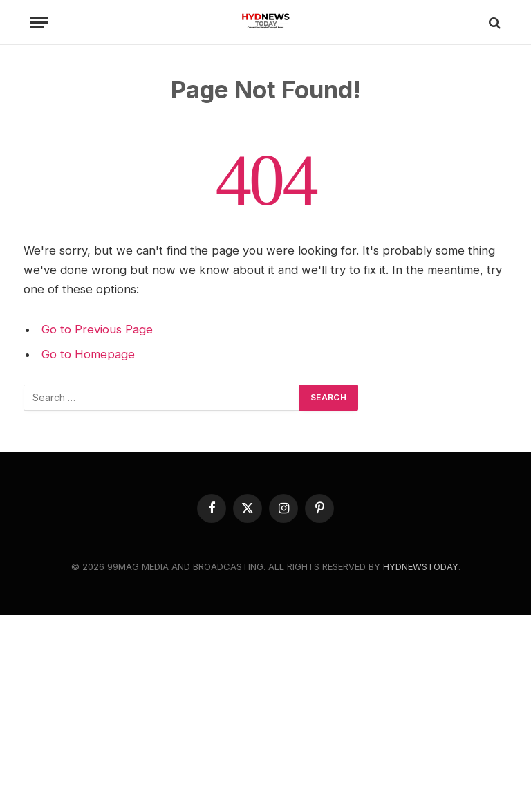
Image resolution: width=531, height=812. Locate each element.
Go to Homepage (88, 354)
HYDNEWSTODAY (421, 566)
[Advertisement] (265, 712)
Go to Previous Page (97, 329)
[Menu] (39, 22)
